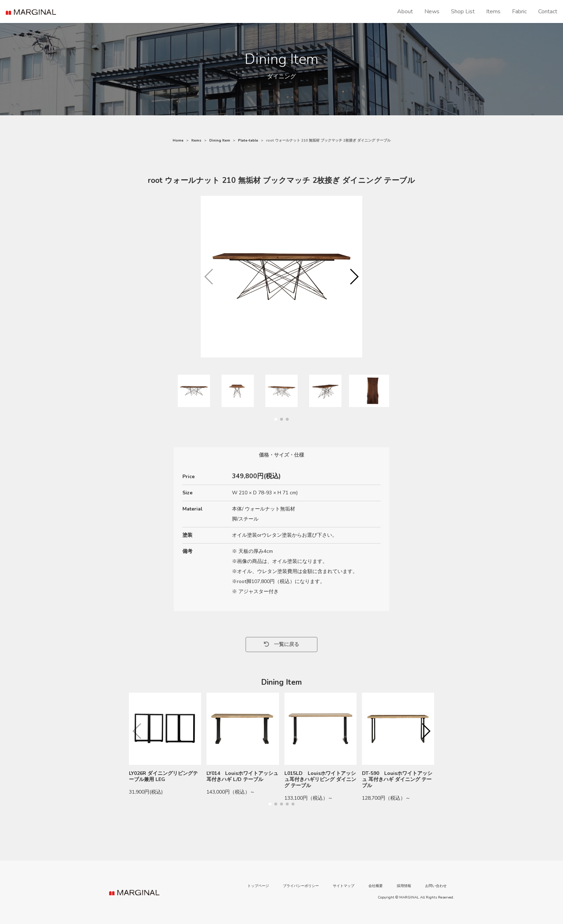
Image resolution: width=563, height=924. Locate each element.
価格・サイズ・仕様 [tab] (281, 455)
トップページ (258, 886)
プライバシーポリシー (301, 886)
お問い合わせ (436, 886)
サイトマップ (344, 886)
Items (493, 11)
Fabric (519, 11)
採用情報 (404, 886)
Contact (548, 11)
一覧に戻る (281, 644)
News (432, 11)
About (405, 11)
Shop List (463, 11)
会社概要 (376, 886)
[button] (354, 277)
